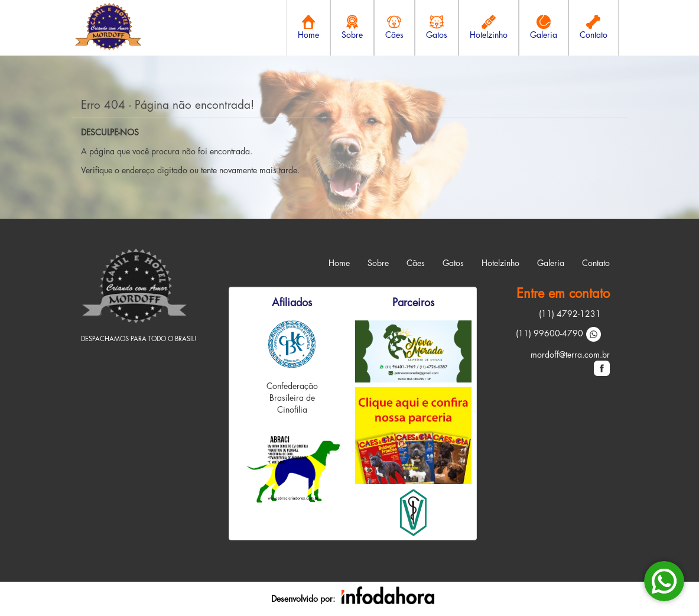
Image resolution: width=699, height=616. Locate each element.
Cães (416, 263)
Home (339, 263)
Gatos (453, 263)
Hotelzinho (500, 263)
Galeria (551, 263)
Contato (596, 263)
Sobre (378, 263)
